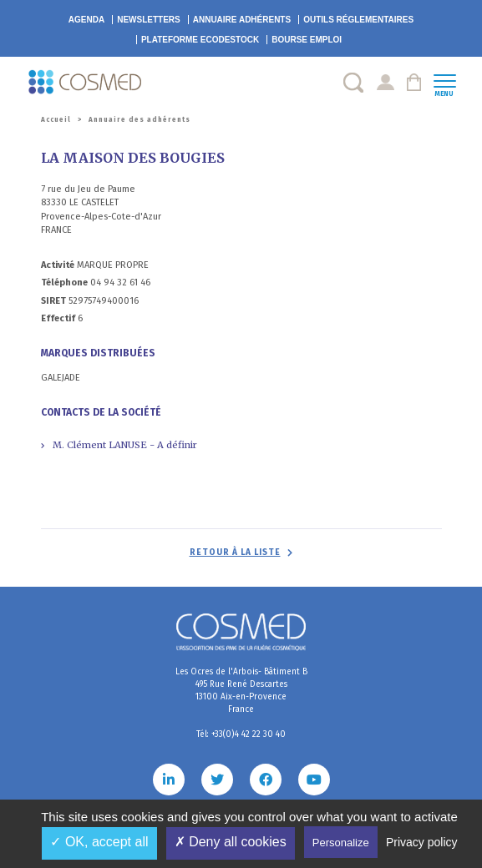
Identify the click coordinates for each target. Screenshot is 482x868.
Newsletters (149, 20)
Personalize (341, 843)
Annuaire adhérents (242, 20)
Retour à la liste (235, 553)
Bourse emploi (307, 40)
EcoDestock (200, 40)
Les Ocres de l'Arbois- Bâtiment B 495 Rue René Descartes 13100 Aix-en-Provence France (241, 691)
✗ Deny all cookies (231, 842)
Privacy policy (422, 842)
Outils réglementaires (358, 20)
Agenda (86, 20)
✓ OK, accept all (99, 842)
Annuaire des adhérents (140, 120)
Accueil (56, 120)
